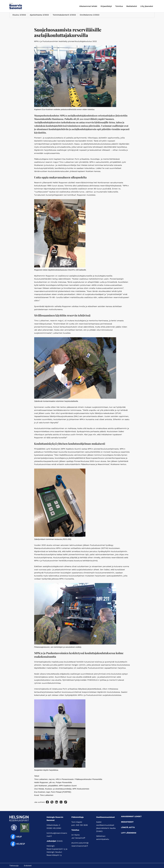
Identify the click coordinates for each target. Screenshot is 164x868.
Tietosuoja (14, 866)
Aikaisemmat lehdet (88, 6)
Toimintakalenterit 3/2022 (64, 18)
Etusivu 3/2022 (19, 18)
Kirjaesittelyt (106, 6)
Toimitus (119, 6)
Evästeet (28, 866)
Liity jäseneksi (147, 6)
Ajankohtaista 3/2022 (39, 18)
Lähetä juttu (128, 827)
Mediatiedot (132, 6)
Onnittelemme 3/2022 (88, 18)
